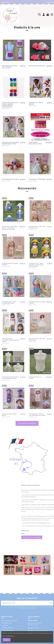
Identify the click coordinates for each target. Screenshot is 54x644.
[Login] (44, 15)
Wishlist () (49, 2)
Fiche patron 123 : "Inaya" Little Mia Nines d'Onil (9, 302)
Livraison (5, 625)
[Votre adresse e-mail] (25, 603)
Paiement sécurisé (8, 628)
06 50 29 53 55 (5, 2)
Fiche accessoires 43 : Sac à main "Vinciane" (10, 66)
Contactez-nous (7, 623)
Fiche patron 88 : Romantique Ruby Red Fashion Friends (10, 143)
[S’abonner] (51, 603)
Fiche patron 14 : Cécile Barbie (37, 179)
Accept (6, 640)
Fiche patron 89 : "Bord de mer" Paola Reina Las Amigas (37, 415)
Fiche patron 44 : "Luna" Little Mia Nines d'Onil (37, 227)
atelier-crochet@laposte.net (39, 631)
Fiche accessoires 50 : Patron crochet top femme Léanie (10, 378)
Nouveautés (27, 188)
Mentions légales (8, 630)
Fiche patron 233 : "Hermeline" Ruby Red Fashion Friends (11, 340)
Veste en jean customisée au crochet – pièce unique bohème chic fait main (10, 228)
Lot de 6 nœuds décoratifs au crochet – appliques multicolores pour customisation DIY (10, 105)
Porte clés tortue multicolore (37, 66)
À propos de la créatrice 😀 (11, 621)
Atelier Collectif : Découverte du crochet (35, 143)
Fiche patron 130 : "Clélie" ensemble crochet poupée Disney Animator (36, 265)
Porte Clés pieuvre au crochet (10, 179)
